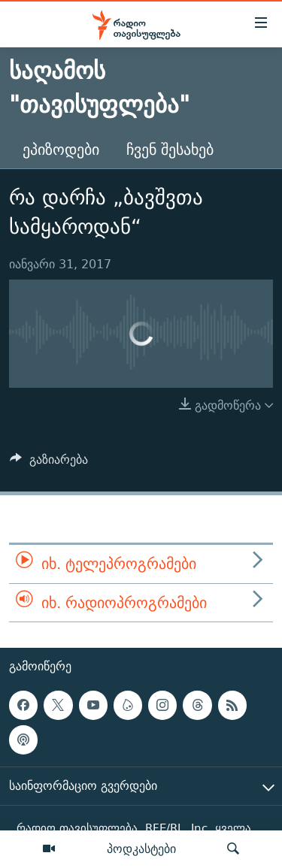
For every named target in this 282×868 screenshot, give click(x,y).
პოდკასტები (141, 848)
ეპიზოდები (61, 149)
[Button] (49, 463)
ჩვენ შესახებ (170, 149)
